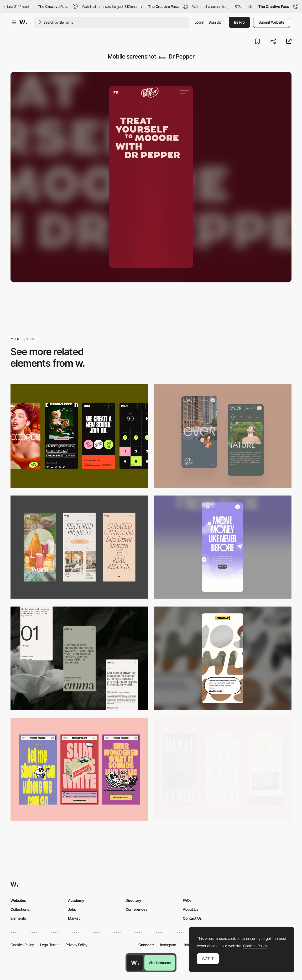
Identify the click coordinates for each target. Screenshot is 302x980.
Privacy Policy (77, 945)
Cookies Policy (22, 945)
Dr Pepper (182, 56)
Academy (76, 900)
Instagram (168, 945)
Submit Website (272, 22)
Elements (18, 918)
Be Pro (239, 22)
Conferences (136, 909)
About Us (191, 909)
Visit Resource (160, 963)
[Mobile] (79, 436)
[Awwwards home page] (135, 963)
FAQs (187, 900)
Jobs (72, 909)
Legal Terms (50, 945)
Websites (18, 900)
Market (74, 918)
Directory (133, 900)
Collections (20, 909)
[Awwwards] (23, 22)
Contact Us (192, 918)
